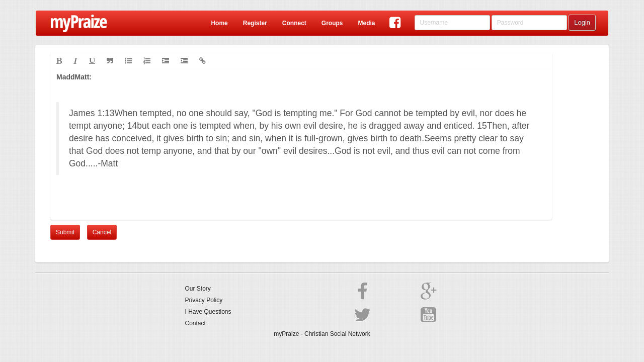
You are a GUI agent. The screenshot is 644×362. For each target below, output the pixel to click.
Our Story (198, 289)
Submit (65, 232)
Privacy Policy (204, 300)
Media (366, 23)
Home (219, 23)
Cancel (102, 232)
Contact (195, 323)
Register (255, 23)
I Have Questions (208, 312)
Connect (294, 23)
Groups (332, 23)
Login (582, 22)
